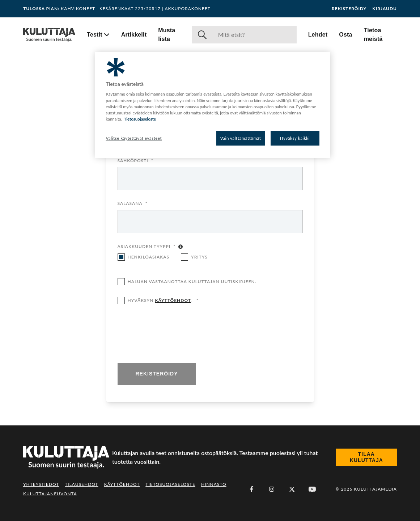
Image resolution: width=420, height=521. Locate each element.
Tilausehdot (81, 484)
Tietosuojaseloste (170, 484)
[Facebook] (251, 489)
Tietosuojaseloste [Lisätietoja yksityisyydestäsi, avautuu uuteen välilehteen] (140, 119)
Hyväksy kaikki (295, 138)
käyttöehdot (173, 300)
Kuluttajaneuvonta (50, 494)
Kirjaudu (385, 9)
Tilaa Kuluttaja (366, 457)
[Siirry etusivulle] (49, 35)
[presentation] (173, 334)
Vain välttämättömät (241, 138)
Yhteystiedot (41, 484)
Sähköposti (135, 161)
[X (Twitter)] (292, 489)
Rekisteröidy (349, 9)
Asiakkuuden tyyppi (147, 247)
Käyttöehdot (122, 484)
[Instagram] (272, 489)
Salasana (133, 204)
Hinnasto (214, 484)
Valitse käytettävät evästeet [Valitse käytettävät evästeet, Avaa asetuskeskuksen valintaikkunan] (134, 138)
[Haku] (254, 35)
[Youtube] (312, 489)
